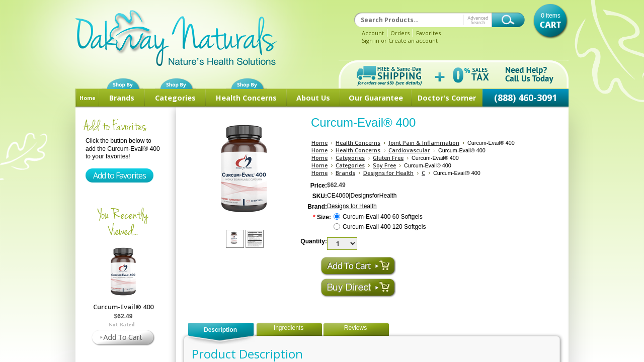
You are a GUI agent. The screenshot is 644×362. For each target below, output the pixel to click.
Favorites (428, 33)
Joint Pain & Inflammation (424, 143)
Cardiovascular (409, 150)
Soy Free (384, 165)
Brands (122, 98)
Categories (175, 98)
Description (220, 330)
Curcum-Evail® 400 (123, 307)
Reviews (355, 328)
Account (373, 33)
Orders (400, 33)
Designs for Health (388, 173)
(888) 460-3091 (526, 98)
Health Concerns (246, 98)
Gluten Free (388, 158)
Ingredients (289, 328)
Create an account (413, 40)
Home (88, 98)
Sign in (371, 40)
